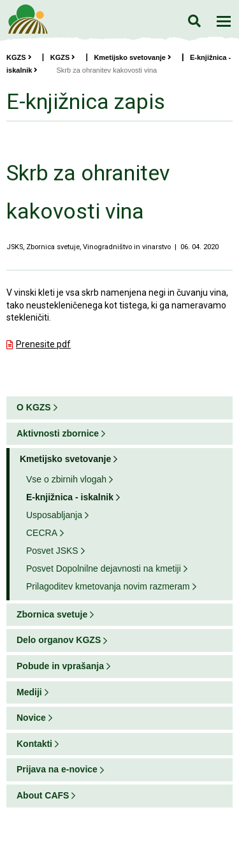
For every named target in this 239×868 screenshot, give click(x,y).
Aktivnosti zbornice (58, 433)
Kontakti (34, 744)
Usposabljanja (54, 515)
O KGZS (34, 407)
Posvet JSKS (52, 551)
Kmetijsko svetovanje (133, 57)
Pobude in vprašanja (60, 666)
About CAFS (43, 795)
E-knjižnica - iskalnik (70, 497)
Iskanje (194, 21)
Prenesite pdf (43, 344)
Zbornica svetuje (52, 614)
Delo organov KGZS (59, 640)
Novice (31, 718)
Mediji (29, 692)
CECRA (42, 533)
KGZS (19, 57)
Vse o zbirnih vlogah (66, 479)
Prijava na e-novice (57, 769)
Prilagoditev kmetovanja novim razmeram (108, 586)
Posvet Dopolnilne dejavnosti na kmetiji (104, 568)
